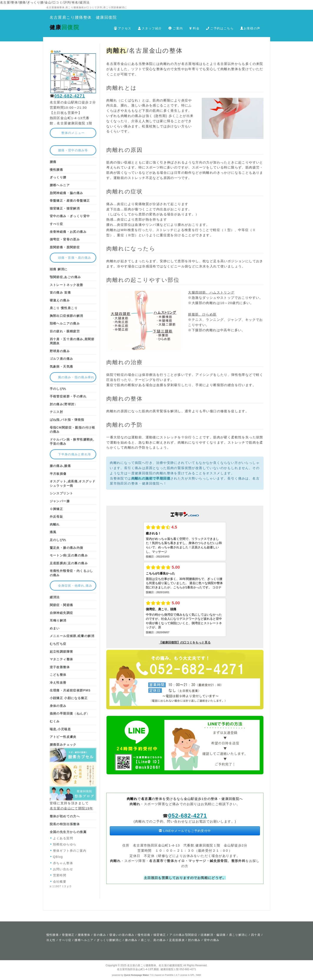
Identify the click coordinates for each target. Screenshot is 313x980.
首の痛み (100, 935)
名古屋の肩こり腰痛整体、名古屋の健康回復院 (155, 965)
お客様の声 (250, 28)
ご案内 (176, 28)
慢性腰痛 (53, 935)
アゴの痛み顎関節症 (183, 935)
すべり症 (65, 940)
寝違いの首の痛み (122, 935)
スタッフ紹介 (150, 28)
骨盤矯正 (68, 935)
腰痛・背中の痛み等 (73, 150)
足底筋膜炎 (177, 940)
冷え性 (51, 940)
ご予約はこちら (220, 28)
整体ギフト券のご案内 (70, 851)
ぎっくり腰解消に (109, 940)
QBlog (58, 857)
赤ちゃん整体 (63, 863)
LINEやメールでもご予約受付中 (185, 831)
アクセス (123, 28)
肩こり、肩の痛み (153, 940)
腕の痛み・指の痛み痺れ (76, 377)
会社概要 (60, 882)
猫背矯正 (160, 935)
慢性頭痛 (144, 935)
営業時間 (60, 875)
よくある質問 (63, 838)
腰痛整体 (84, 935)
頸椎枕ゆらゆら (65, 844)
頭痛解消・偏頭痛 (213, 935)
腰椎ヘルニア (84, 940)
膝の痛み (131, 940)
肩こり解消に (238, 935)
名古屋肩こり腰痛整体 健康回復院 (83, 17)
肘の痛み (194, 940)
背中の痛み (212, 940)
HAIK (198, 975)
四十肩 (256, 935)
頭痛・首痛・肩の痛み (75, 258)
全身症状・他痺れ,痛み (75, 586)
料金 (194, 28)
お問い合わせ (63, 869)
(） (64, 404)
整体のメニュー (73, 133)
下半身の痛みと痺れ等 (75, 454)
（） (70, 713)
